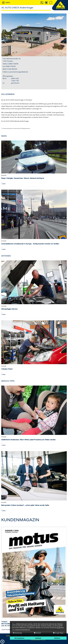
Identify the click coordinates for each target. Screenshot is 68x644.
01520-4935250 (12, 69)
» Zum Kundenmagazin (9, 629)
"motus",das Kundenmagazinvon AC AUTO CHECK (10, 624)
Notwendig (17, 633)
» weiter (3, 314)
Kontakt (9, 636)
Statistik (37, 633)
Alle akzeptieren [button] (19, 638)
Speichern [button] (38, 638)
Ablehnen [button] (57, 638)
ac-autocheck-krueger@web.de (18, 72)
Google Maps (58, 633)
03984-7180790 (13, 64)
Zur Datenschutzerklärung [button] (21, 630)
